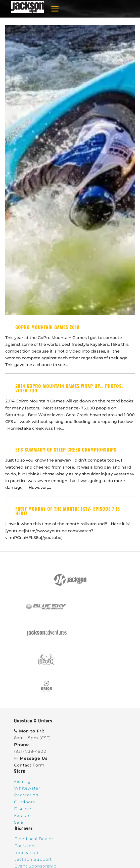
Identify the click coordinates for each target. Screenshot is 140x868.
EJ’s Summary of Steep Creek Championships (66, 450)
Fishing (22, 781)
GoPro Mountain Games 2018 (47, 327)
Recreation (26, 795)
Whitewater (27, 788)
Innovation (27, 853)
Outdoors (25, 802)
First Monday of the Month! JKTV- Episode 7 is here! (68, 511)
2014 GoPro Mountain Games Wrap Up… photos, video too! (69, 388)
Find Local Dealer (34, 839)
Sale (19, 822)
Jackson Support (33, 859)
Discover (24, 809)
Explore (22, 816)
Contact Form (29, 765)
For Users (25, 846)
